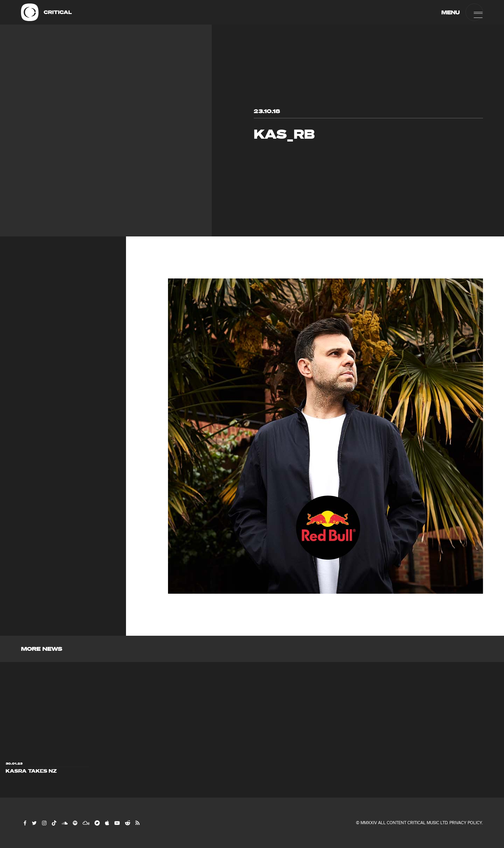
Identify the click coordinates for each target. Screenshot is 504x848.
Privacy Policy (466, 823)
